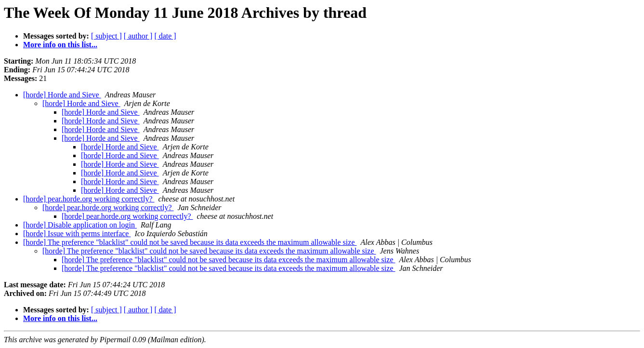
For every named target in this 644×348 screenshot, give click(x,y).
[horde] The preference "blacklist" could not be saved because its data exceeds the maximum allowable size (190, 242)
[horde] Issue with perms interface (77, 234)
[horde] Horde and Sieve (62, 95)
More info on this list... (60, 45)
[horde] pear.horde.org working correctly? (89, 199)
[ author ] (138, 36)
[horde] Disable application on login (80, 225)
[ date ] (165, 36)
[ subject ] (106, 36)
